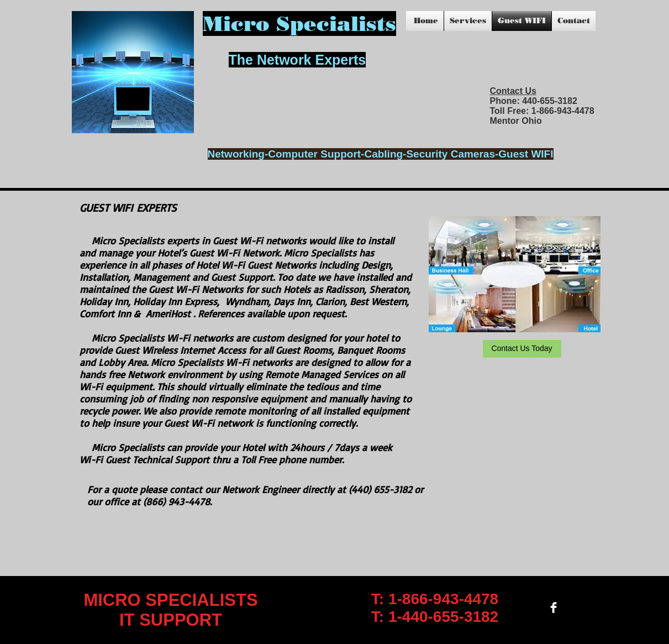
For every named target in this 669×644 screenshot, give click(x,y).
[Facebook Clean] (554, 608)
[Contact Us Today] (522, 349)
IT (129, 620)
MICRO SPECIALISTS (170, 600)
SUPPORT (181, 620)
